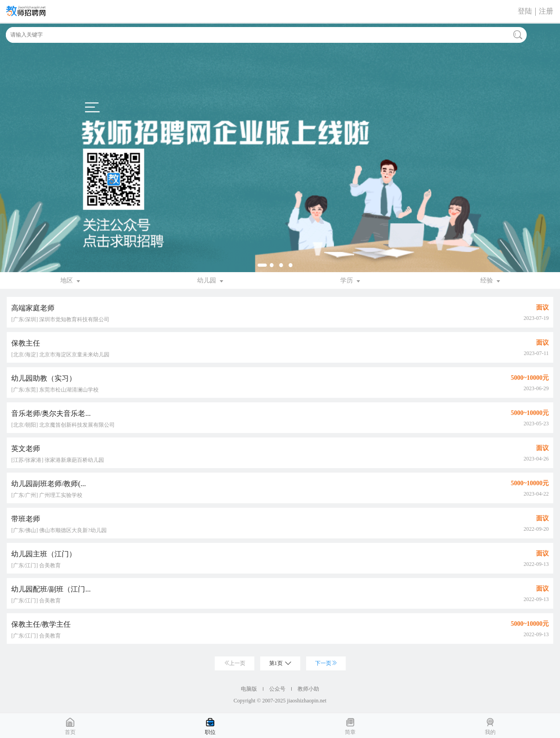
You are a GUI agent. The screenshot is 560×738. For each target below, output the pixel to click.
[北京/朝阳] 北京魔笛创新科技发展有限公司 (63, 425)
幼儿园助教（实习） (44, 378)
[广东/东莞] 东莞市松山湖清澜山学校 (55, 390)
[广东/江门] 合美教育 (36, 565)
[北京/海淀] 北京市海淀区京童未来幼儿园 (60, 355)
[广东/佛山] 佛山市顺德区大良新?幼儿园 (59, 530)
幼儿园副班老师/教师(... (49, 484)
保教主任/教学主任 (41, 624)
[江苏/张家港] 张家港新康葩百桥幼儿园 (58, 460)
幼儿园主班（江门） (44, 554)
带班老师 (26, 519)
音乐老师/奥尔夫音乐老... (51, 413)
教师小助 (308, 689)
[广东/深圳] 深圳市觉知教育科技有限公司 (60, 319)
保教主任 (26, 343)
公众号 (277, 689)
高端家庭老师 (33, 308)
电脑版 (249, 689)
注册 (546, 11)
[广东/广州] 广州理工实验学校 (47, 495)
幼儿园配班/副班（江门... (51, 589)
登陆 (525, 11)
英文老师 (26, 449)
